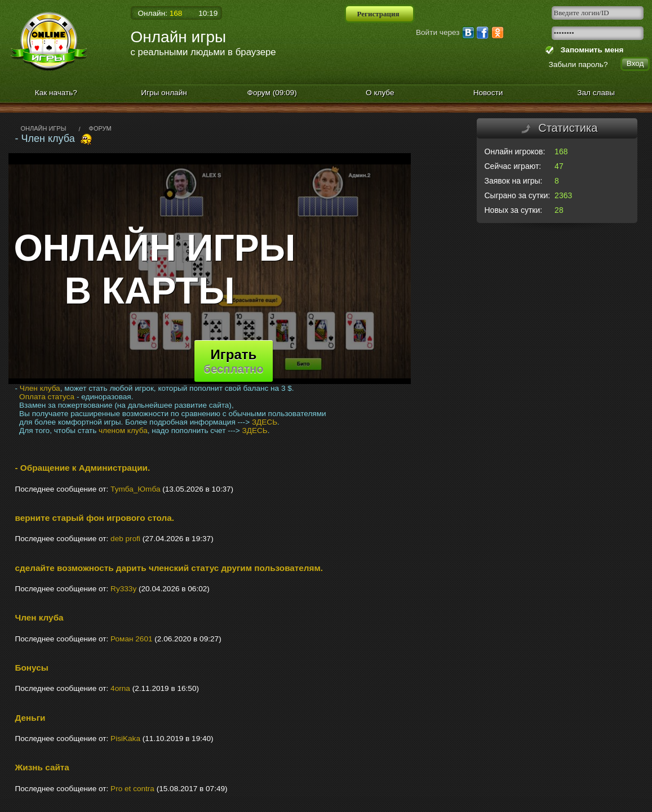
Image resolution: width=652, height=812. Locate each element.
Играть (233, 361)
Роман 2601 (131, 639)
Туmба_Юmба (135, 489)
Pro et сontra (132, 789)
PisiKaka (125, 739)
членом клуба (123, 430)
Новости (488, 93)
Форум (272, 93)
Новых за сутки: (514, 210)
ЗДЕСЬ (265, 422)
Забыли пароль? (578, 64)
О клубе (380, 93)
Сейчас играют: (513, 166)
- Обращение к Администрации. (83, 468)
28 (559, 210)
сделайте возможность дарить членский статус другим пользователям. (169, 568)
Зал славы (596, 93)
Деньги (30, 718)
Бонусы (32, 668)
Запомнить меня (590, 50)
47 (559, 166)
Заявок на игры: (514, 181)
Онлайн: (160, 13)
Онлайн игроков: (515, 151)
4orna (120, 688)
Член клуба (40, 388)
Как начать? (56, 93)
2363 (563, 195)
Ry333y (123, 589)
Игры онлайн (164, 93)
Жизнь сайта (42, 767)
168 (561, 151)
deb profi (125, 539)
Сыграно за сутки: (518, 195)
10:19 (208, 13)
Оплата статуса (47, 397)
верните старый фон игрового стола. (95, 518)
